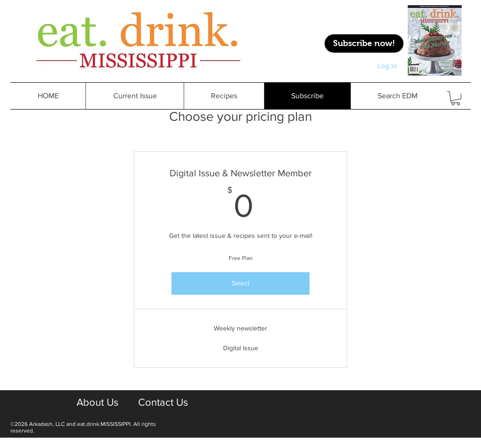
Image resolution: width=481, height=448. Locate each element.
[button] (224, 96)
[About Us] (97, 403)
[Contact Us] (163, 403)
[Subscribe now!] (364, 43)
